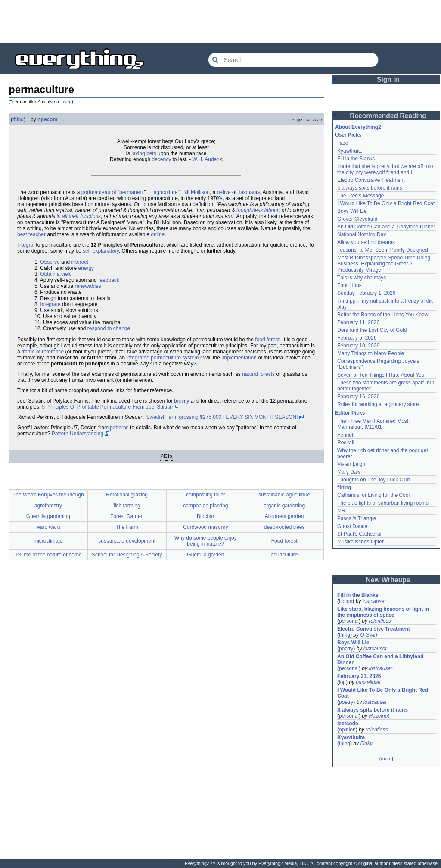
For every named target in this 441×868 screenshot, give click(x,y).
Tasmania (249, 192)
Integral (26, 245)
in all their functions (79, 216)
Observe (50, 262)
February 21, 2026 (359, 676)
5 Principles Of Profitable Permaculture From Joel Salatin (107, 407)
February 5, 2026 (357, 338)
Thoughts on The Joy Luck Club (374, 480)
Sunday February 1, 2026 (366, 293)
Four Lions (349, 285)
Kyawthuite (350, 151)
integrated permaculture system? (164, 358)
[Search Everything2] (293, 60)
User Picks (348, 135)
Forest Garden (127, 516)
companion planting (205, 506)
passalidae (368, 682)
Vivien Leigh (351, 464)
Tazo (343, 143)
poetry (346, 649)
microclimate (48, 541)
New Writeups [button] (388, 580)
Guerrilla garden (205, 555)
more (386, 759)
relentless (380, 621)
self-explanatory (101, 251)
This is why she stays (362, 278)
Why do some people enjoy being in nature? (206, 541)
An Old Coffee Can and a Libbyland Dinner (386, 227)
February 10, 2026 (358, 346)
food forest (267, 340)
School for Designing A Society (127, 555)
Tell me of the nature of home (48, 555)
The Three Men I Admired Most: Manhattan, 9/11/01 (374, 424)
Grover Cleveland (357, 219)
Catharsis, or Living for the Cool (373, 495)
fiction (346, 601)
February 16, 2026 (358, 397)
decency (161, 159)
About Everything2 (358, 127)
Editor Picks (350, 413)
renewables (88, 286)
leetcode (348, 724)
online (158, 234)
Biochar (206, 516)
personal (349, 621)
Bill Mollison (196, 192)
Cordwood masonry (205, 527)
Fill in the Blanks (356, 159)
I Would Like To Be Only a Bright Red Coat (386, 203)
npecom (47, 119)
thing (18, 119)
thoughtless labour (258, 210)
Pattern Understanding (78, 434)
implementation (239, 358)
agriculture (166, 192)
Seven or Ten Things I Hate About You (381, 375)
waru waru (48, 527)
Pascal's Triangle (357, 518)
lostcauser (374, 601)
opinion (347, 730)
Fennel (345, 435)
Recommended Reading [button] (388, 116)
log (342, 682)
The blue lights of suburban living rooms (383, 503)
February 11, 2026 (358, 322)
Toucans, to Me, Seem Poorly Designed (383, 250)
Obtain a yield (56, 274)
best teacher (31, 234)
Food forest (284, 541)
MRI (342, 511)
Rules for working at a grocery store (378, 404)
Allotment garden (284, 516)
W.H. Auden (206, 159)
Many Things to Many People (371, 353)
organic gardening (284, 506)
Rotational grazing (127, 495)
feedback (109, 280)
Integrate (50, 304)
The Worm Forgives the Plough (48, 495)
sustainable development (127, 541)
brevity (182, 401)
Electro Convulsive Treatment (371, 180)
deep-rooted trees (284, 527)
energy (86, 268)
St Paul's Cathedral (359, 534)
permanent (132, 192)
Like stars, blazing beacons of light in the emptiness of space (383, 612)
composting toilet (205, 495)
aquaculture (284, 555)
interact (79, 262)
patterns (119, 428)
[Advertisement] (220, 22)
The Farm (127, 527)
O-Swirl (368, 635)
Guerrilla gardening (48, 516)
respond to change (109, 328)
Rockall (346, 443)
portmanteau (96, 192)
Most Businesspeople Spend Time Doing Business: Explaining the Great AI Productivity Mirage (384, 264)
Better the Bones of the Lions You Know (383, 315)
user (66, 102)
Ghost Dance (352, 526)
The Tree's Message (360, 196)
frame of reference (43, 352)
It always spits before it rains (370, 188)
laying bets (144, 153)
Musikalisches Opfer (360, 542)
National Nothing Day (362, 234)
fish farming (127, 506)
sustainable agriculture (284, 495)
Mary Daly (349, 472)
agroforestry (48, 506)
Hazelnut (379, 716)
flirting (344, 487)
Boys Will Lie (352, 211)
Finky (366, 743)
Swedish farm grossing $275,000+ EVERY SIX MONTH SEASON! (222, 417)
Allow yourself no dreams (366, 242)
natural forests (258, 374)
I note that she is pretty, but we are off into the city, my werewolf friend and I (385, 169)
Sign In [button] (388, 80)
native (224, 192)
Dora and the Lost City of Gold (372, 330)
